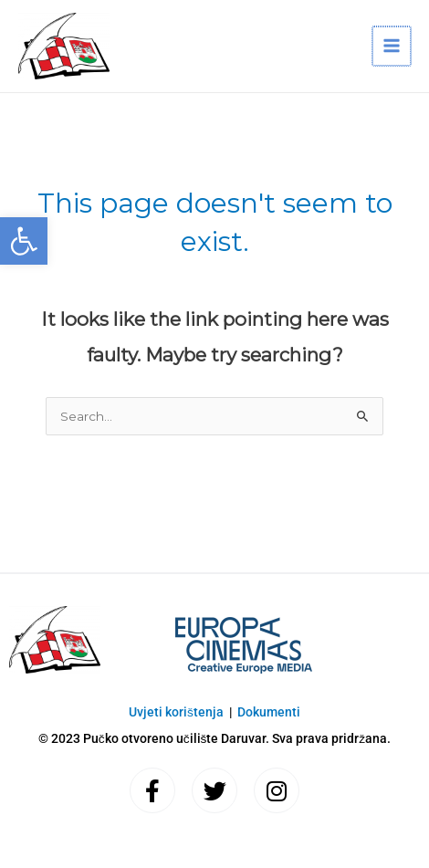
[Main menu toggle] (392, 46)
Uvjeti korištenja (176, 712)
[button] (24, 241)
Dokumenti (269, 712)
